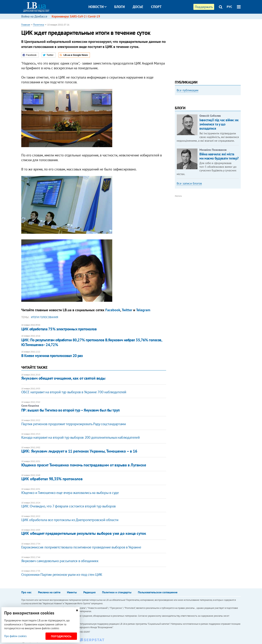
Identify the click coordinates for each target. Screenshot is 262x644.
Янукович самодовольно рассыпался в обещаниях (60, 561)
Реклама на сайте (49, 592)
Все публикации (187, 90)
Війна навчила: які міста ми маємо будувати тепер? (219, 205)
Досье (138, 7)
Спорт (156, 7)
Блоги (120, 7)
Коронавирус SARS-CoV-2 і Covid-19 (76, 16)
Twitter (127, 310)
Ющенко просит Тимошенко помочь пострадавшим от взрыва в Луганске (84, 465)
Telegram (143, 310)
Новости (97, 7)
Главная (26, 25)
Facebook (113, 310)
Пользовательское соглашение (158, 592)
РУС (229, 7)
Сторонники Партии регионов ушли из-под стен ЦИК (62, 575)
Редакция (89, 592)
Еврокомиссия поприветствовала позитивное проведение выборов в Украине (81, 547)
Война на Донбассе (34, 16)
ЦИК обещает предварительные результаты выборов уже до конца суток (84, 533)
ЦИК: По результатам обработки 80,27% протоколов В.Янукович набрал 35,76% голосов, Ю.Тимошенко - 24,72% (92, 342)
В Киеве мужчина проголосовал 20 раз (52, 356)
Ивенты (72, 592)
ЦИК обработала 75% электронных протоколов (59, 329)
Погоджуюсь (61, 636)
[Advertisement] (208, 48)
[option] (208, 106)
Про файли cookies (15, 636)
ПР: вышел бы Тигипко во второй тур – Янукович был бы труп (71, 410)
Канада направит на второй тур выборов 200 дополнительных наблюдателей (80, 437)
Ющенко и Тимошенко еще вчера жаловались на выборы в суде (70, 493)
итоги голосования (45, 317)
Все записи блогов (189, 233)
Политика (39, 25)
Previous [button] (177, 128)
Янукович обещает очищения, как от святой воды (63, 378)
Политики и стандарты (117, 592)
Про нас (26, 592)
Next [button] (239, 128)
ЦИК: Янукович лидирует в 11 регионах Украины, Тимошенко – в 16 (79, 451)
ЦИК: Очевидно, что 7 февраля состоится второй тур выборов (69, 506)
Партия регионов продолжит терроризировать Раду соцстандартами (74, 424)
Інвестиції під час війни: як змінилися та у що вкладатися (219, 173)
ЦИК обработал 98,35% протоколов (52, 479)
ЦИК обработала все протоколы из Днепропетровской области (70, 520)
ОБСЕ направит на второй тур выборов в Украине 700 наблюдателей (74, 392)
